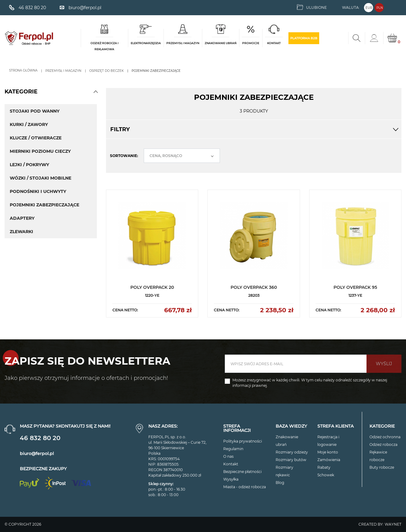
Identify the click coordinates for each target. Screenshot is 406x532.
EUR (369, 8)
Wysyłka (231, 479)
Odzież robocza (383, 444)
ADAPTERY (22, 218)
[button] (96, 92)
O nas (228, 456)
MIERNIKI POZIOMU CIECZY (40, 151)
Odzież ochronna (385, 437)
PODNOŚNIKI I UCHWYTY (38, 191)
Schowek (326, 475)
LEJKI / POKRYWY (29, 165)
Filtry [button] (254, 129)
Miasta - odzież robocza (245, 487)
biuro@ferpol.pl (37, 453)
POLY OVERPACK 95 (355, 287)
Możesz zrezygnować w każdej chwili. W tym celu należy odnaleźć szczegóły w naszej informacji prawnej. (310, 383)
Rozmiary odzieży (292, 452)
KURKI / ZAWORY (29, 124)
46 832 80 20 (40, 438)
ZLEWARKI (21, 232)
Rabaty (324, 467)
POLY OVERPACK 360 (254, 287)
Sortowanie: (124, 156)
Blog (280, 483)
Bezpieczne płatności (242, 472)
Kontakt (231, 464)
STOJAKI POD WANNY (35, 111)
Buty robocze (382, 467)
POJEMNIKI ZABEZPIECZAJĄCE (44, 205)
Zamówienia (329, 460)
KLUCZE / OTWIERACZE (36, 138)
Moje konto (328, 452)
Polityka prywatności (243, 441)
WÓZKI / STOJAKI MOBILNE (41, 178)
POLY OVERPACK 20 (152, 287)
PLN (380, 8)
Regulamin (233, 449)
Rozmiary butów (291, 460)
